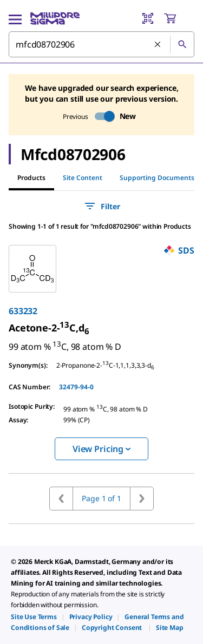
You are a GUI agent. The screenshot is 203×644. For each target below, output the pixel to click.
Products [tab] (31, 178)
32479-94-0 (76, 387)
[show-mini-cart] (179, 18)
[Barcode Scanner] (148, 18)
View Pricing (101, 449)
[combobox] (101, 44)
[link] (49, 328)
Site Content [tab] (83, 178)
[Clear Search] (158, 45)
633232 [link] (23, 311)
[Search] (182, 44)
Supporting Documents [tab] (157, 178)
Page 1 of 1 (101, 498)
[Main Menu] (15, 18)
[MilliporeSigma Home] (55, 18)
